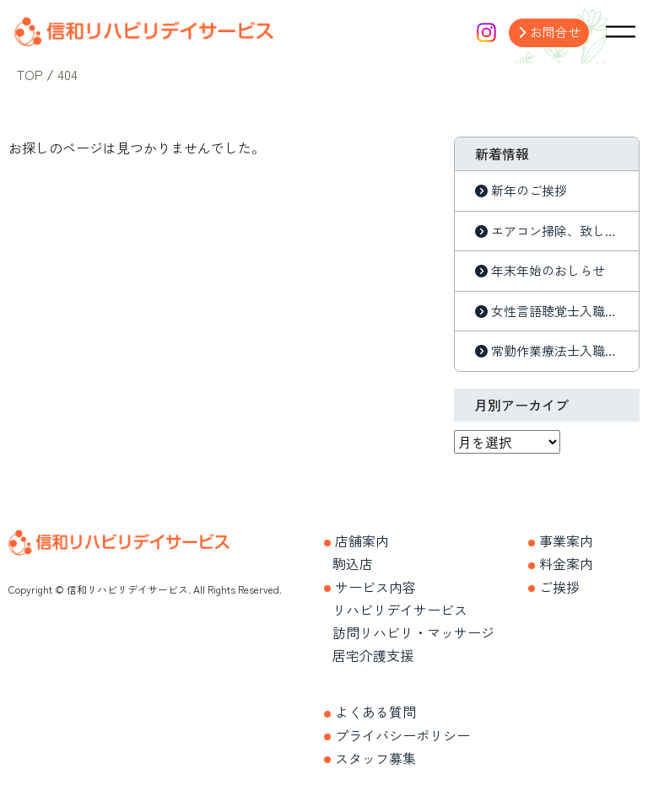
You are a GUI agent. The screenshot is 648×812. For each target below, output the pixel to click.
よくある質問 (375, 712)
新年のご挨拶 (529, 190)
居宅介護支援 (373, 655)
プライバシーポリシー (402, 734)
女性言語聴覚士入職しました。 (555, 311)
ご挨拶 (559, 586)
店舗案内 (362, 540)
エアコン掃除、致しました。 (555, 231)
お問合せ (555, 32)
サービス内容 (375, 586)
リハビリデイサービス (400, 610)
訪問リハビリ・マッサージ (413, 632)
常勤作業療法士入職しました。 (555, 350)
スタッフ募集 (375, 758)
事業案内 (566, 540)
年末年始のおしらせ (548, 270)
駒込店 (353, 563)
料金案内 (566, 563)
